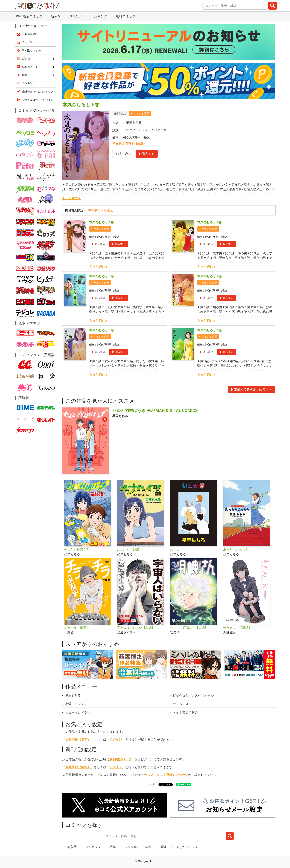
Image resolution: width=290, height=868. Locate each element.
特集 (113, 847)
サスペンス (181, 704)
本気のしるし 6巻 (209, 330)
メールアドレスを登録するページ (165, 775)
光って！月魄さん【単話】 (189, 628)
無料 (149, 847)
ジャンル (76, 16)
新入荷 (56, 16)
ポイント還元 (141, 114)
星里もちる (134, 122)
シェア (151, 784)
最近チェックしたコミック (179, 847)
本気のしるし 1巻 (101, 222)
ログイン (116, 739)
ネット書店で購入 (185, 712)
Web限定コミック (29, 16)
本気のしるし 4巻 (209, 276)
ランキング (99, 16)
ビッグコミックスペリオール (146, 130)
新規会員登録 (30, 34)
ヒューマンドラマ (78, 712)
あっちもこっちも (236, 550)
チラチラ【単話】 (77, 628)
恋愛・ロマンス (76, 704)
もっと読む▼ (72, 198)
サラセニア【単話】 (237, 628)
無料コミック (126, 16)
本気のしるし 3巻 (101, 276)
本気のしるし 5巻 (101, 330)
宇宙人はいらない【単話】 (136, 628)
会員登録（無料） (78, 739)
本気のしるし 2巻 (209, 222)
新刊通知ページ (120, 759)
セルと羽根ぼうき (77, 550)
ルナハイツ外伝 (128, 550)
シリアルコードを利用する (38, 100)
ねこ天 (175, 550)
